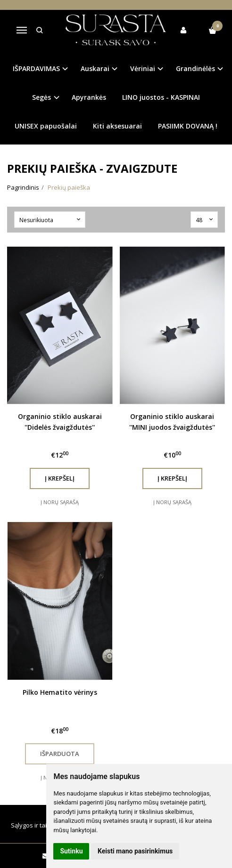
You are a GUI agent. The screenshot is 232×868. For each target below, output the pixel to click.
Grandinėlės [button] (195, 68)
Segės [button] (41, 97)
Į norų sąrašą (60, 502)
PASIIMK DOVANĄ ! (188, 126)
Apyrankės (89, 97)
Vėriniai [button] (143, 68)
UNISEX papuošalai (46, 126)
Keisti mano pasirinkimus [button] (135, 851)
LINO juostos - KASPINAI (161, 97)
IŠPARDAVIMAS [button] (36, 68)
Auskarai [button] (95, 68)
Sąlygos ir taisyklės (38, 825)
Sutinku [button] (71, 851)
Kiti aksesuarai (117, 126)
